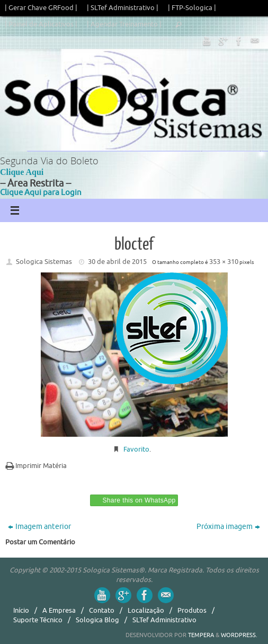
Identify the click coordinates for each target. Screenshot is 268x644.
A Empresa (59, 610)
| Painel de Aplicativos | (41, 24)
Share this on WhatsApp (139, 500)
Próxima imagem (228, 527)
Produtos (192, 610)
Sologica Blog (97, 620)
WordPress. (239, 635)
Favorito (136, 449)
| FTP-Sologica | (192, 8)
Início (21, 610)
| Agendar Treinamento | (124, 24)
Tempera (201, 635)
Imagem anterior (39, 527)
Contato (102, 610)
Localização (146, 610)
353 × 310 (224, 262)
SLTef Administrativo (164, 620)
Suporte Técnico (38, 620)
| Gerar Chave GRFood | (41, 8)
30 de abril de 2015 (117, 262)
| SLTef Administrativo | (123, 8)
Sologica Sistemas (44, 262)
